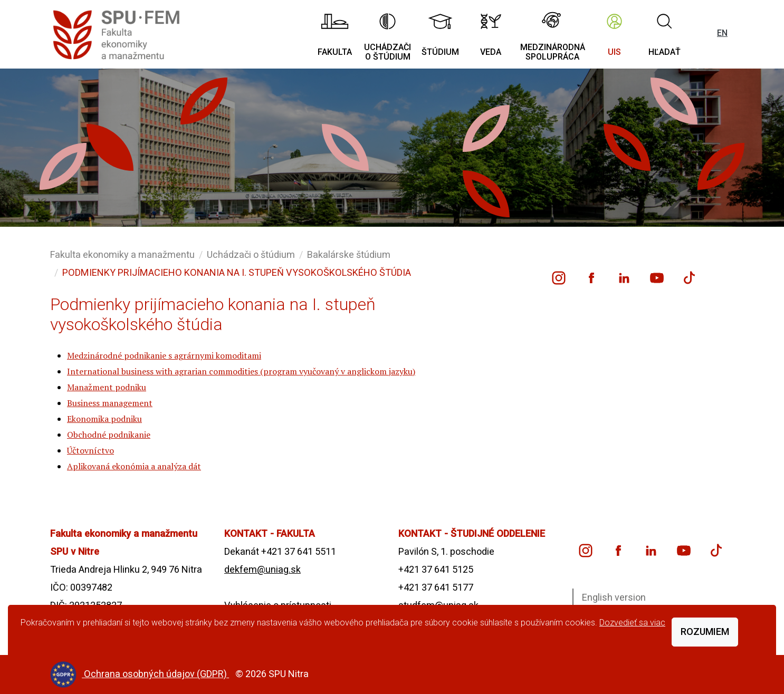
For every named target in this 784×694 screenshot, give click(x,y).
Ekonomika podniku (104, 419)
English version (614, 597)
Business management (110, 403)
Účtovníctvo (90, 450)
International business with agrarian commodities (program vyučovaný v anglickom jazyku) (241, 371)
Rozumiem (705, 632)
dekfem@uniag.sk (262, 569)
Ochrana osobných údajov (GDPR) (156, 674)
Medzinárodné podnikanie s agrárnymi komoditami (164, 355)
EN (722, 33)
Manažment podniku (107, 387)
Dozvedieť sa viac (632, 623)
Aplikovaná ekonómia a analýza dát (134, 466)
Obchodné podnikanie (109, 435)
